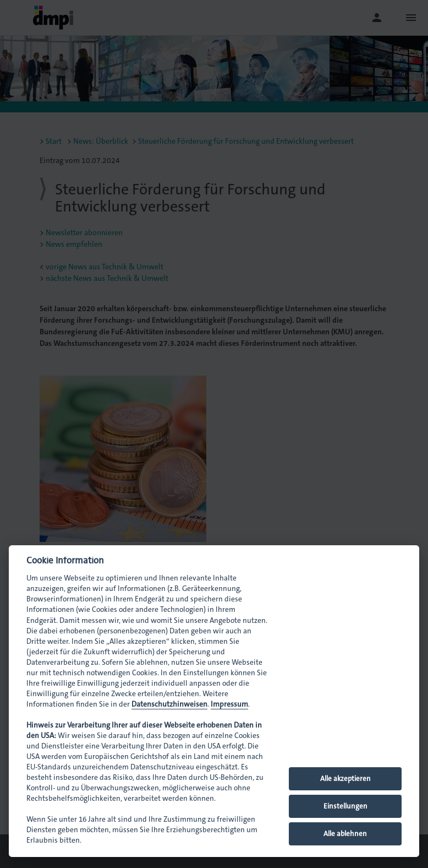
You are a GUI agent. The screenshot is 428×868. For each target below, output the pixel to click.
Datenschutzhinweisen (169, 704)
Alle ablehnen (345, 834)
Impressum (229, 704)
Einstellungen (345, 806)
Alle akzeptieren (345, 779)
